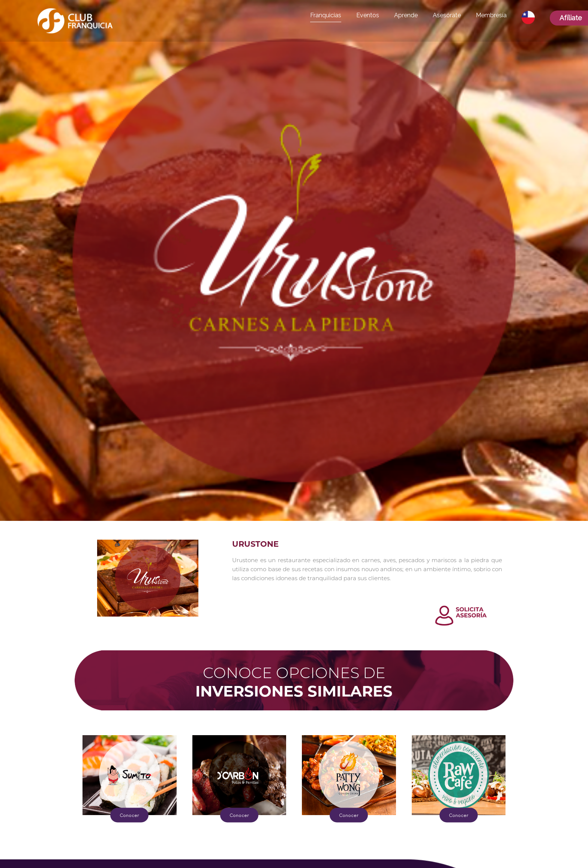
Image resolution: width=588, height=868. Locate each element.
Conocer (129, 815)
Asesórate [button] (447, 15)
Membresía (491, 15)
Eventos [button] (368, 15)
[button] (528, 18)
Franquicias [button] (326, 15)
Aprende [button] (406, 15)
